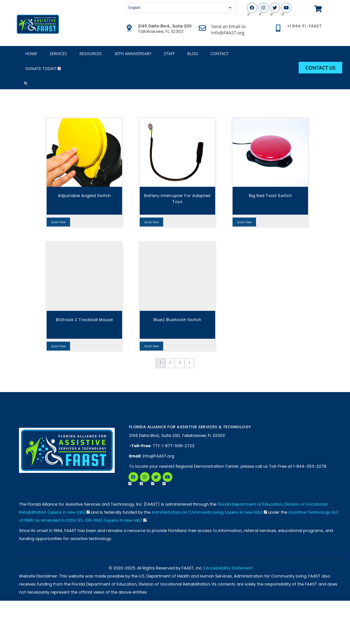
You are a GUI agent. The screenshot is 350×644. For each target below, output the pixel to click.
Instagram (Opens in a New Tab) (141, 478)
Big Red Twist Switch (270, 196)
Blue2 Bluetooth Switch (177, 320)
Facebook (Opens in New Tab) (249, 9)
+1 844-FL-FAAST (304, 26)
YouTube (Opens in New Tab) (283, 9)
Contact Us (320, 68)
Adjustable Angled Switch (84, 196)
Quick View (58, 222)
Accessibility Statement (229, 568)
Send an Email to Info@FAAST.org (228, 30)
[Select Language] (181, 8)
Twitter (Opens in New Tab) (271, 9)
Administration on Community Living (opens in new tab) (209, 512)
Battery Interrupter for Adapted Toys (177, 199)
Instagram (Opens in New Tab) (260, 9)
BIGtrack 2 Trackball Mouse (84, 320)
